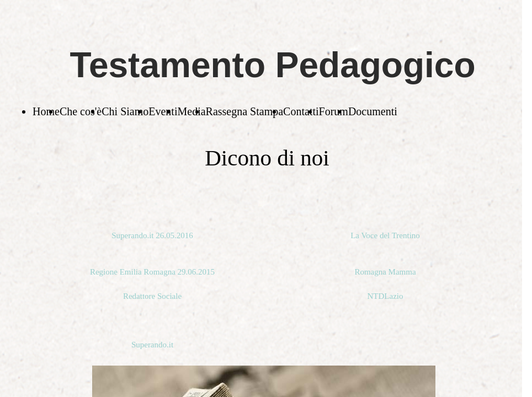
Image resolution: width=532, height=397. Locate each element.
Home (46, 111)
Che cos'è (81, 111)
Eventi (163, 111)
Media (191, 111)
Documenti (373, 111)
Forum (334, 111)
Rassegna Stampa (245, 111)
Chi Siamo (125, 111)
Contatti (301, 111)
